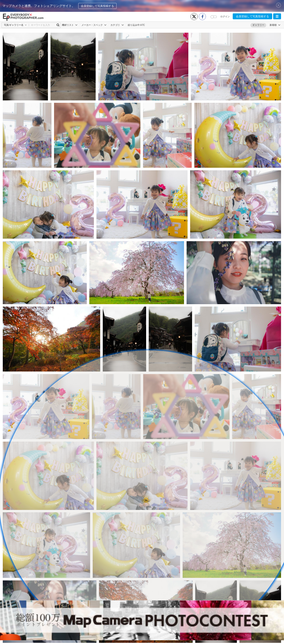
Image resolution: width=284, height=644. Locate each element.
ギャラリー (258, 25)
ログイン (225, 17)
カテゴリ (117, 25)
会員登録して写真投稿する (97, 6)
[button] (277, 16)
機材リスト (70, 25)
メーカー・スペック (94, 25)
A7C (142, 25)
